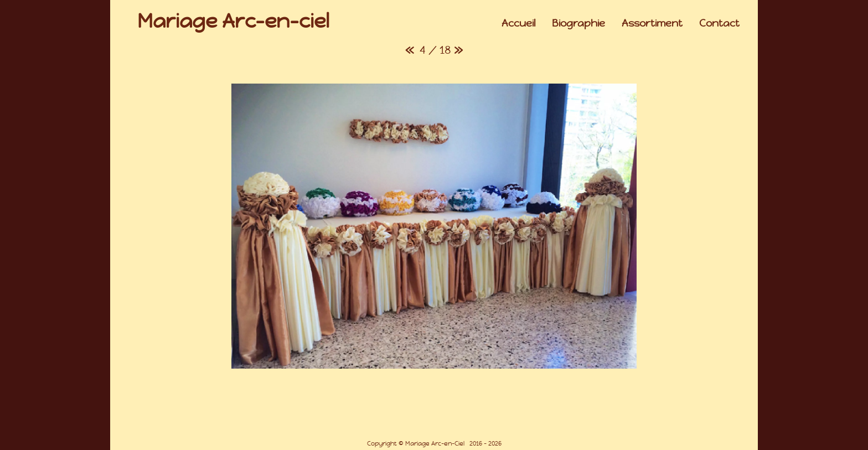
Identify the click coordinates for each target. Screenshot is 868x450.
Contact (719, 23)
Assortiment (652, 23)
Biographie (578, 23)
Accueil (518, 23)
